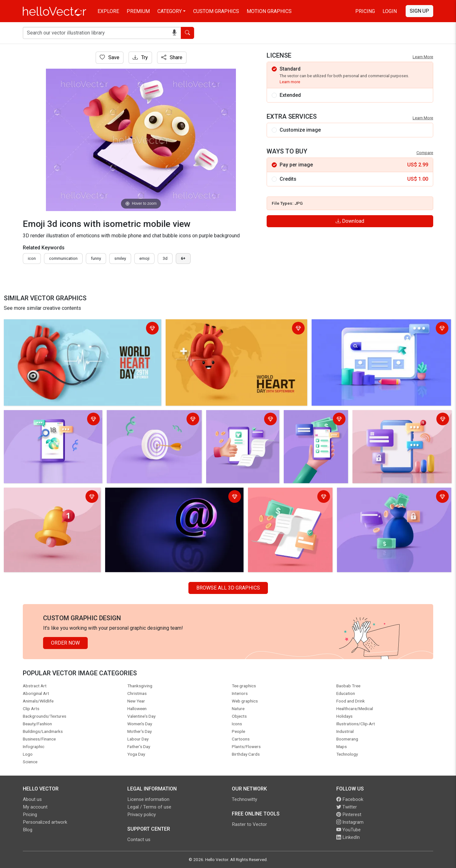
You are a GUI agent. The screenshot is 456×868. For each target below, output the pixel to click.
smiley (120, 258)
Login (390, 11)
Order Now (65, 643)
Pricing (365, 11)
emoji (144, 258)
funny (96, 258)
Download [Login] (350, 221)
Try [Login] (140, 57)
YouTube (348, 830)
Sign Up (419, 11)
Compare (425, 153)
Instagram (350, 822)
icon (32, 258)
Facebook (350, 799)
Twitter (347, 807)
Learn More (423, 57)
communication (63, 258)
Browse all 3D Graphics (228, 588)
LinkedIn (348, 837)
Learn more (290, 82)
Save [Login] (110, 57)
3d (165, 258)
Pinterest (349, 815)
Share (172, 57)
